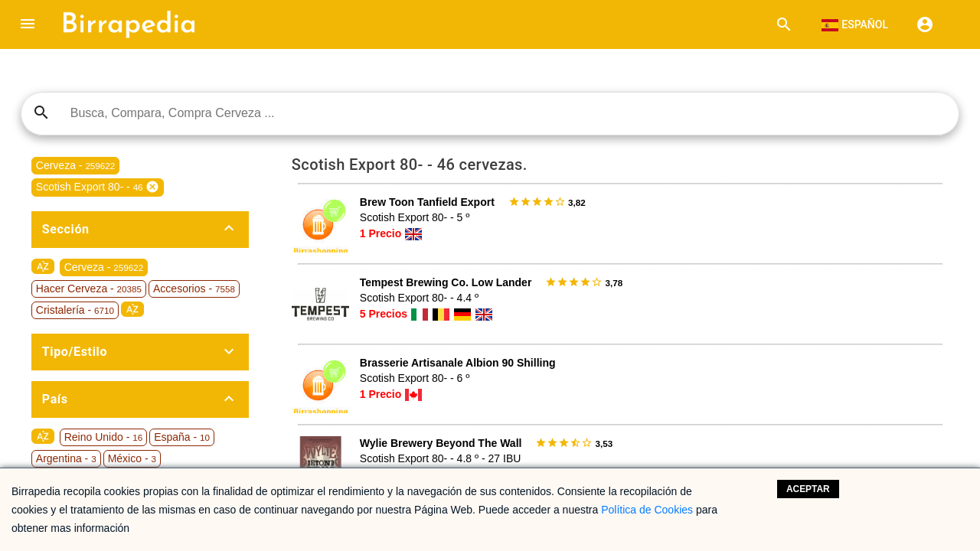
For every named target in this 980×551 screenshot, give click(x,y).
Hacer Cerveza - (89, 289)
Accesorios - (194, 289)
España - (182, 437)
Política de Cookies (647, 510)
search (41, 112)
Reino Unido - (103, 437)
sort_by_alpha (43, 266)
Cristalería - (75, 310)
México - (132, 458)
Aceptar (808, 489)
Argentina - (66, 458)
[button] (28, 24)
